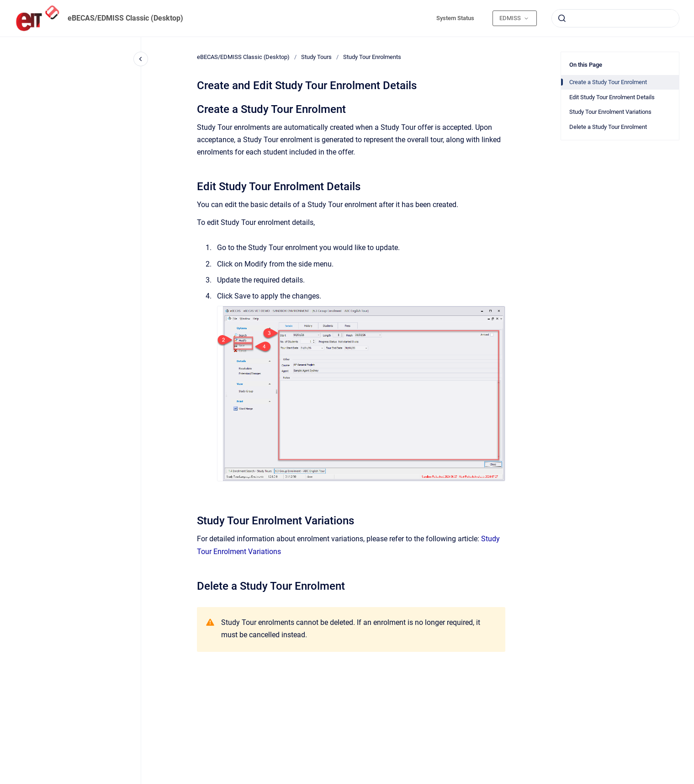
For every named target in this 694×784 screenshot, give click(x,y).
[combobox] (615, 18)
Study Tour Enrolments (372, 57)
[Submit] (562, 18)
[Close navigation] (141, 59)
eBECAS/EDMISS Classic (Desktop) (125, 18)
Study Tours (316, 57)
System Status (455, 18)
